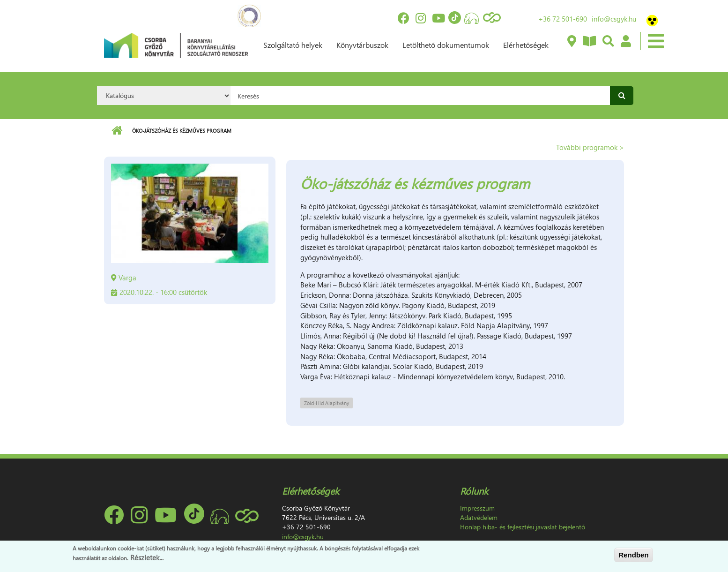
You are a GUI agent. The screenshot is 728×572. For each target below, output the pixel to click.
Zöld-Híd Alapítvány (327, 403)
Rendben (633, 555)
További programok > (590, 147)
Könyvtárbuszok (362, 45)
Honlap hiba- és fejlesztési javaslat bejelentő (523, 527)
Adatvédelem (479, 517)
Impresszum (477, 508)
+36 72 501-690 (563, 19)
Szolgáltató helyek (293, 45)
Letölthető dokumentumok (446, 45)
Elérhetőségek (526, 45)
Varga (127, 278)
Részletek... (147, 558)
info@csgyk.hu (614, 19)
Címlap (117, 131)
